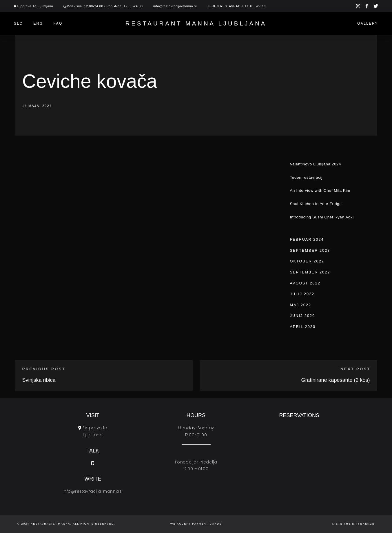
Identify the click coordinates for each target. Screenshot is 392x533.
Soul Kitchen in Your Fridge (316, 204)
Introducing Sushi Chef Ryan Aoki (322, 217)
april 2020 (303, 327)
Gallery (368, 23)
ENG (38, 23)
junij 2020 (303, 316)
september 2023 (310, 250)
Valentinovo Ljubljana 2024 (316, 164)
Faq (58, 23)
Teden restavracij (306, 177)
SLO (18, 23)
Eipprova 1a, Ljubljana (35, 6)
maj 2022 (301, 305)
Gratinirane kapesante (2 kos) (335, 380)
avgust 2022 (305, 283)
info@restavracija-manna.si (175, 6)
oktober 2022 (307, 261)
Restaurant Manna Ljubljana (196, 23)
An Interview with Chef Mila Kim (320, 190)
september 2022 (310, 272)
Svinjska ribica (39, 380)
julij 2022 (302, 294)
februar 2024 (307, 239)
